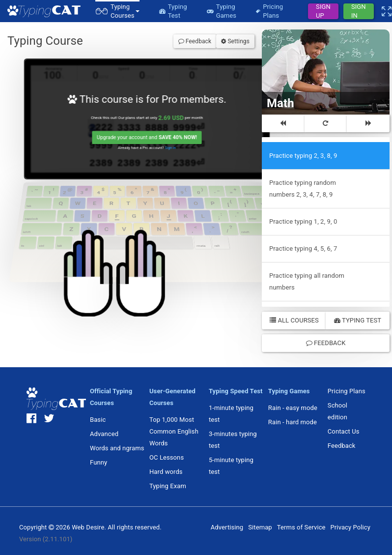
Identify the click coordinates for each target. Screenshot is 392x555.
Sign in (173, 150)
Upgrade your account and (148, 139)
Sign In (359, 11)
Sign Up (323, 11)
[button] (117, 11)
